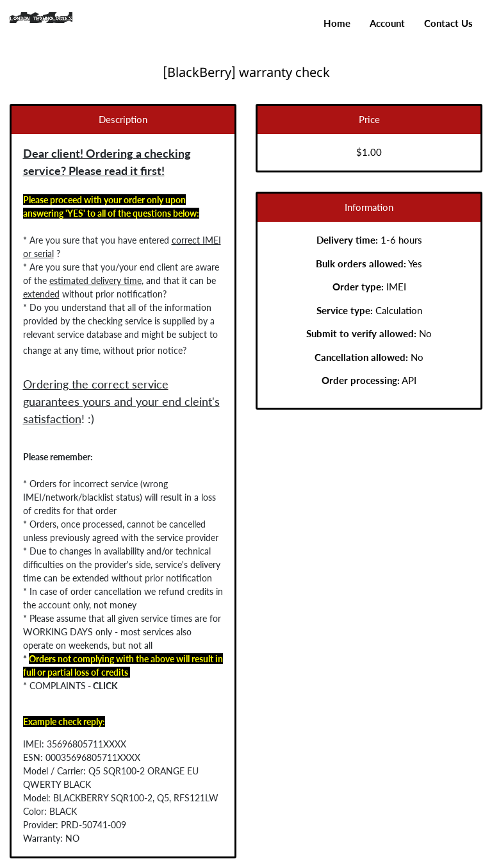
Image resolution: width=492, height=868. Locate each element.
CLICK (91, 686)
